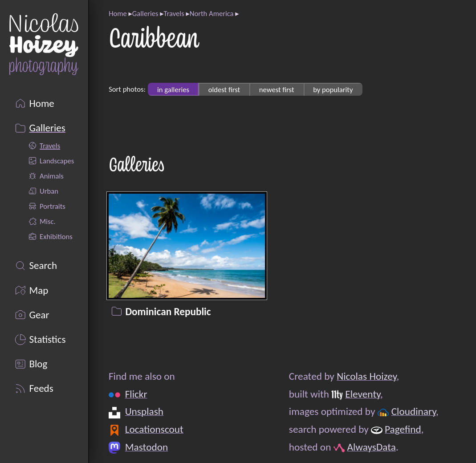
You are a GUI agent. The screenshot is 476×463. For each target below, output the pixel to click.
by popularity (333, 89)
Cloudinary (414, 411)
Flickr (136, 394)
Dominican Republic (168, 311)
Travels (174, 13)
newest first (277, 89)
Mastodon (147, 447)
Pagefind (403, 429)
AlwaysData (372, 447)
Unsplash (144, 411)
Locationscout (154, 429)
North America (212, 13)
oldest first (224, 89)
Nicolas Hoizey (366, 376)
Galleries (145, 13)
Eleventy (363, 394)
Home (118, 13)
